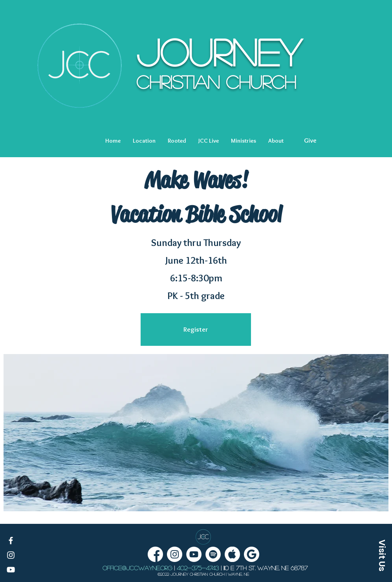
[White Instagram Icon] (11, 555)
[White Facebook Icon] (11, 541)
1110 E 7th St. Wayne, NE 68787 (266, 568)
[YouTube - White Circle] (194, 554)
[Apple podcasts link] (232, 554)
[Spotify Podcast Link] (213, 554)
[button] (144, 141)
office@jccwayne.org (137, 568)
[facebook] (155, 554)
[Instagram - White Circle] (175, 554)
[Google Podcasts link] (252, 554)
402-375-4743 (198, 568)
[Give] (310, 141)
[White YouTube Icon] (11, 570)
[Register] (196, 330)
